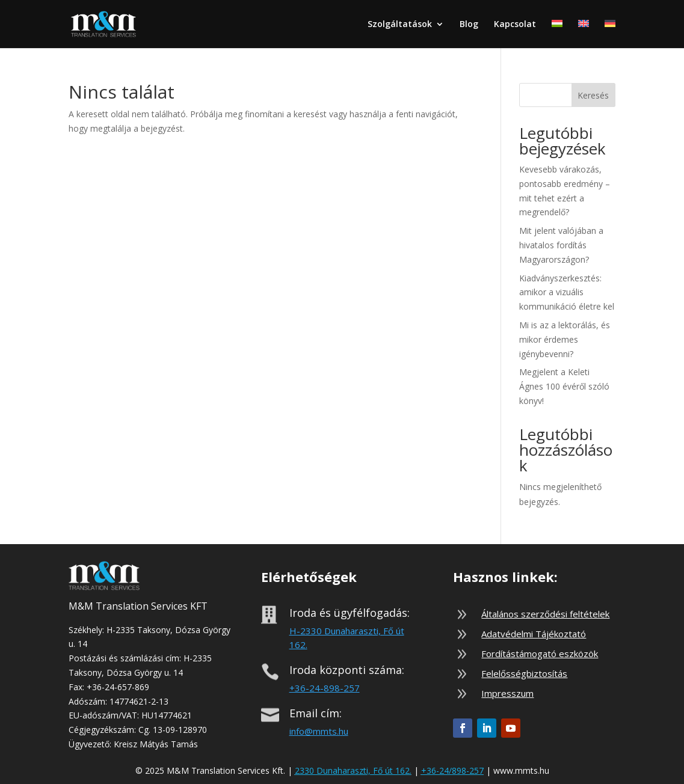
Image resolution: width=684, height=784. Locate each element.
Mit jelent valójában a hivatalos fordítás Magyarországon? (561, 245)
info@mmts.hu (319, 731)
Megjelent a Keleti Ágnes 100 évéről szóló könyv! (564, 386)
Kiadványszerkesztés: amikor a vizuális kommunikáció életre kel (567, 292)
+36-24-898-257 (325, 688)
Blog (469, 25)
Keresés (593, 95)
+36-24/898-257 (452, 770)
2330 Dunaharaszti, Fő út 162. (353, 770)
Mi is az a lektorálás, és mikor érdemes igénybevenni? (565, 339)
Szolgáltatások (400, 25)
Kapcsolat (515, 25)
